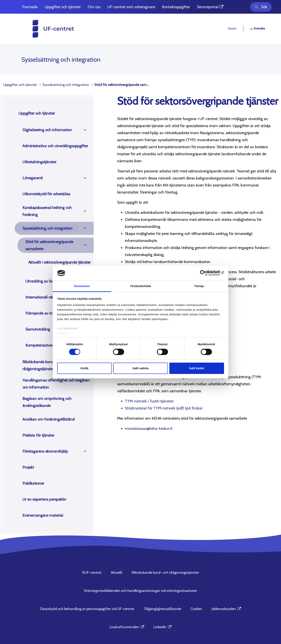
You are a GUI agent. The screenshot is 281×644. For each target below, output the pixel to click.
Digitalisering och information (47, 130)
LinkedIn (163, 627)
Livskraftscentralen (127, 627)
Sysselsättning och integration (47, 228)
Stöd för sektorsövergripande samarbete (49, 245)
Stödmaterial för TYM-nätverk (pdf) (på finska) (164, 408)
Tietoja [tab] (199, 286)
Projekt (28, 467)
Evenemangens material (43, 515)
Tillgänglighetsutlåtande (162, 609)
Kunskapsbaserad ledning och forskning (47, 211)
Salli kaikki (197, 368)
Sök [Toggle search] (261, 7)
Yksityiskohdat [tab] (140, 286)
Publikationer (33, 483)
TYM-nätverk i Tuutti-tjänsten (149, 401)
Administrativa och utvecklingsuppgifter (55, 146)
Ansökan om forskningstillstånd (48, 419)
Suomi (232, 28)
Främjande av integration (46, 313)
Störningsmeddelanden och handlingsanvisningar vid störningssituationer (140, 591)
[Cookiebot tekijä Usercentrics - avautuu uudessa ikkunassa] (207, 273)
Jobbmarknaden (226, 609)
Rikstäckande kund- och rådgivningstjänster (42, 365)
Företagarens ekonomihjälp (45, 451)
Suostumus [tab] (82, 286)
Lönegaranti (33, 178)
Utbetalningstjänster (39, 162)
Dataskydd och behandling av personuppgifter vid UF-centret (87, 609)
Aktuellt (117, 573)
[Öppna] (85, 130)
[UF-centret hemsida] (46, 29)
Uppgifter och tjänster (37, 113)
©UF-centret (92, 573)
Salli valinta (141, 368)
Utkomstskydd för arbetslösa (46, 194)
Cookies (196, 609)
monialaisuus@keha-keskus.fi (149, 428)
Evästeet (64, 333)
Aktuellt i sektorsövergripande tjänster (59, 262)
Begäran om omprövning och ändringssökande (47, 402)
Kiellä (84, 368)
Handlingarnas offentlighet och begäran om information (56, 384)
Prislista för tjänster (38, 435)
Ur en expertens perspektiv (44, 499)
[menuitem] (30, 7)
